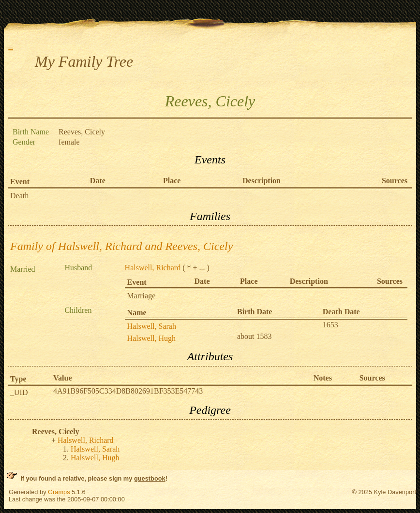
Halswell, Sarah (152, 326)
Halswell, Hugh (151, 338)
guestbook (150, 478)
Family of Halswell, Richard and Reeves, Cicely (121, 246)
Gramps (59, 492)
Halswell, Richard (153, 268)
